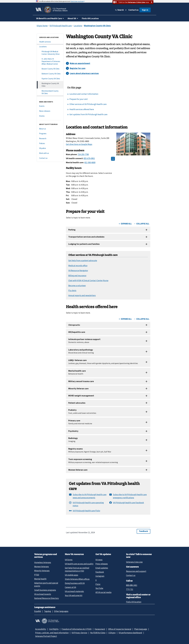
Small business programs (45, 590)
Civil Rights (54, 629)
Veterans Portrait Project (46, 636)
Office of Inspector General (120, 629)
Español (38, 611)
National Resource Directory (47, 598)
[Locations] (50, 47)
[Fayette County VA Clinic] (50, 79)
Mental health (40, 579)
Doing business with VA (75, 583)
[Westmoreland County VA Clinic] (50, 92)
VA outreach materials (74, 591)
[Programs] (50, 134)
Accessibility (41, 629)
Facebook (100, 572)
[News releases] (50, 111)
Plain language (141, 629)
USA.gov (112, 633)
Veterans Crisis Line (134, 562)
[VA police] (50, 148)
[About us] (50, 129)
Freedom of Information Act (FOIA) (77, 629)
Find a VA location (134, 602)
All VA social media (103, 592)
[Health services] (50, 42)
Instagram (100, 576)
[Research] (50, 139)
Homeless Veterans (43, 562)
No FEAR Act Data (98, 633)
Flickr (98, 584)
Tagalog (48, 611)
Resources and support (136, 571)
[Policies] (50, 144)
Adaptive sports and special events (46, 584)
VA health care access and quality (79, 564)
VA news (99, 560)
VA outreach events (43, 594)
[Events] (50, 106)
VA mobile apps (71, 575)
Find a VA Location (90, 18)
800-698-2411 (132, 585)
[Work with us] (50, 153)
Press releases (102, 564)
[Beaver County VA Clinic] (50, 69)
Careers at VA (70, 587)
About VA (72, 18)
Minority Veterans (42, 571)
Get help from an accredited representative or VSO (77, 569)
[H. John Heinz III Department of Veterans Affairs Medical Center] (50, 61)
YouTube (99, 588)
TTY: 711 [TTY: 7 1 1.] (130, 589)
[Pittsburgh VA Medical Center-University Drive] (50, 53)
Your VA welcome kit (74, 595)
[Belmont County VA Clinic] (50, 74)
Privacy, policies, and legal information (52, 633)
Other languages (61, 611)
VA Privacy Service (79, 633)
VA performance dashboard (130, 633)
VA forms (69, 560)
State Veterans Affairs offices (77, 579)
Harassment (100, 629)
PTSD (37, 575)
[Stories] (50, 116)
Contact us (133, 10)
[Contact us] (50, 158)
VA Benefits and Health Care (49, 18)
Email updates (102, 568)
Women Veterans (42, 567)
